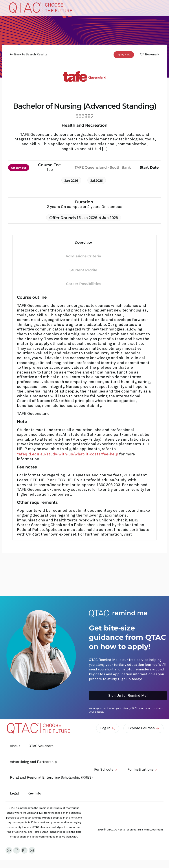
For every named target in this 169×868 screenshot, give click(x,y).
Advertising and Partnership (33, 762)
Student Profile (83, 270)
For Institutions (141, 770)
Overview (83, 243)
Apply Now (124, 55)
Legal (14, 793)
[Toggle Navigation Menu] (162, 7)
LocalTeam (156, 830)
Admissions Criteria (83, 256)
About (15, 746)
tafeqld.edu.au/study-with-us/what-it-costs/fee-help (68, 454)
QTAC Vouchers (41, 746)
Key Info (36, 794)
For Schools (104, 770)
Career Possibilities (84, 284)
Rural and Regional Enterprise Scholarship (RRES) (51, 777)
